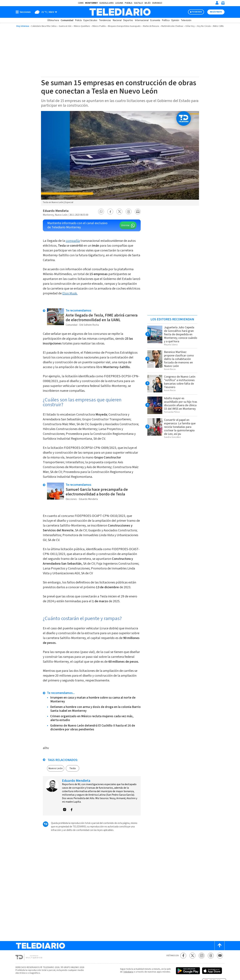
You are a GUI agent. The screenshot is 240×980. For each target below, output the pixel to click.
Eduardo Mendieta (56, 211)
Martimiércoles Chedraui (172, 26)
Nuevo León (56, 768)
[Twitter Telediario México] (192, 956)
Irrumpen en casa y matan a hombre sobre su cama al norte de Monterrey (93, 700)
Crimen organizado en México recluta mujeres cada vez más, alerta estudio (92, 718)
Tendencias (105, 20)
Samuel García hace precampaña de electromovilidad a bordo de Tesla (97, 492)
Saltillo (138, 3)
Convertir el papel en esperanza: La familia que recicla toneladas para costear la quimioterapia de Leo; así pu (180, 427)
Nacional (117, 20)
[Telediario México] (120, 12)
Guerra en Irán (65, 26)
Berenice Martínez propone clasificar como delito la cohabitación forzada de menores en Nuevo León (179, 359)
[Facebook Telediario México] (183, 956)
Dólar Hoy (190, 26)
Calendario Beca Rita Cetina (44, 26)
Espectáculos (90, 20)
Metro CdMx (218, 26)
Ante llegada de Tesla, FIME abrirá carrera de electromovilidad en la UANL (102, 318)
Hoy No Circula (204, 26)
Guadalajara (106, 3)
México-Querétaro (82, 26)
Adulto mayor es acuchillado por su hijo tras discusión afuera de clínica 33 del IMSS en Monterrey (181, 404)
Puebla (129, 3)
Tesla (72, 768)
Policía (78, 20)
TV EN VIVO (197, 12)
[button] (101, 212)
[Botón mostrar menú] (24, 12)
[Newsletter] (223, 4)
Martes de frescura (151, 26)
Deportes (128, 20)
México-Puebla (99, 26)
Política (166, 20)
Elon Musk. (70, 293)
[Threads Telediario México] (211, 956)
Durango (157, 3)
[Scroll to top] (219, 946)
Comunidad (67, 20)
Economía (155, 20)
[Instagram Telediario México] (202, 956)
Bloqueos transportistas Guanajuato (124, 26)
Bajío (148, 3)
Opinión (175, 20)
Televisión (186, 20)
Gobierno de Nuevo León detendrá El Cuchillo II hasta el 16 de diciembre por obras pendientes (93, 728)
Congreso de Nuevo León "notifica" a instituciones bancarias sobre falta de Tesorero (180, 382)
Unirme (125, 225)
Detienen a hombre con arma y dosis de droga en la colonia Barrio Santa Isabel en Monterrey (95, 709)
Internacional (142, 20)
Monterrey (91, 3)
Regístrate (216, 12)
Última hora (53, 20)
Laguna (119, 3)
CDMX (81, 3)
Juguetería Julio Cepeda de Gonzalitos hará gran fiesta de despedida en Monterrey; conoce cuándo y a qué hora (181, 334)
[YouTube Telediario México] (220, 956)
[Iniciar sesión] (217, 3)
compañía (73, 241)
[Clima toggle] (45, 12)
